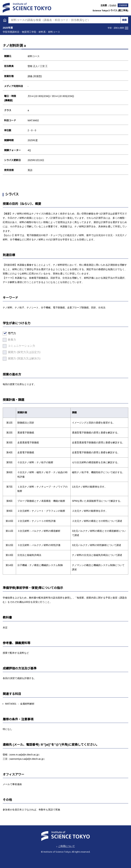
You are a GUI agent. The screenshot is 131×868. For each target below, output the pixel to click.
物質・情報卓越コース (21, 121)
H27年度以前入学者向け (21, 214)
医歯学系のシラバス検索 (22, 223)
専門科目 (10, 139)
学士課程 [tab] (33, 12)
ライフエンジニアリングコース (27, 95)
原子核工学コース (19, 104)
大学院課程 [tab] (98, 12)
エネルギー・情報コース (23, 86)
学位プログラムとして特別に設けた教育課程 (34, 204)
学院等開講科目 (16, 195)
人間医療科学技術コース (23, 112)
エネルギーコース (19, 78)
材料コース (14, 69)
